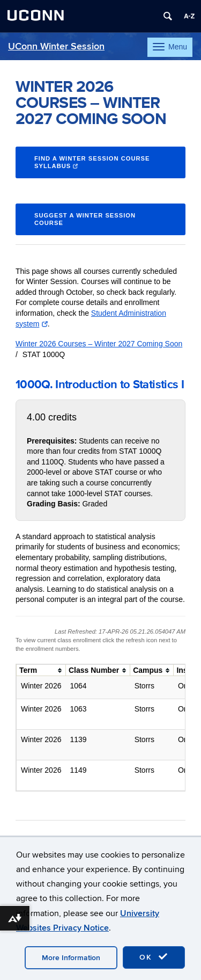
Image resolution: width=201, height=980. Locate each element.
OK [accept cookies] (154, 957)
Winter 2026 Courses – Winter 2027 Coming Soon (99, 344)
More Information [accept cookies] (71, 958)
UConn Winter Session (56, 46)
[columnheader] (41, 670)
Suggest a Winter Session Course (85, 219)
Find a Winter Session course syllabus (92, 162)
